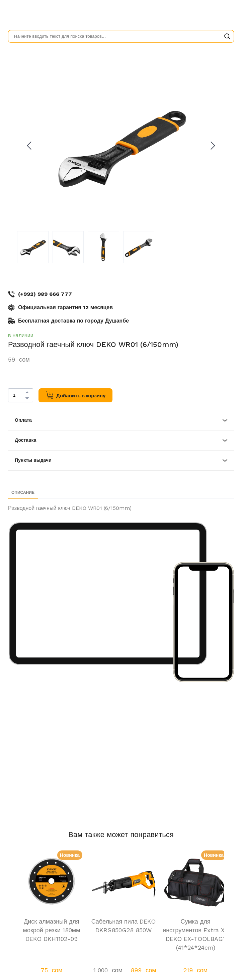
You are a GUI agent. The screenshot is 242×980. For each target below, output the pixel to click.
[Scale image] (108, 594)
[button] (227, 36)
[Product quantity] (19, 395)
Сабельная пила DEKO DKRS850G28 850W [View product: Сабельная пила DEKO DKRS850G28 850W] (124, 926)
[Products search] (121, 36)
